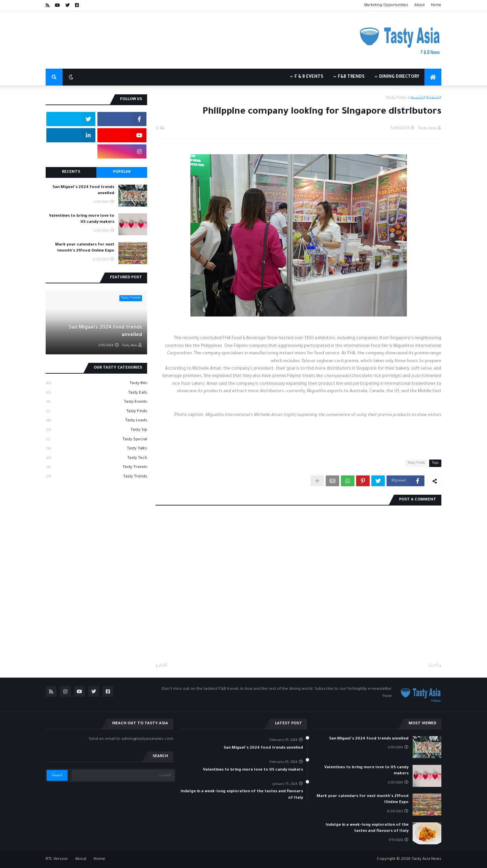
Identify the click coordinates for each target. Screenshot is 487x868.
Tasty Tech (96, 459)
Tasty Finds (396, 98)
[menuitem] (433, 77)
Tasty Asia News (426, 859)
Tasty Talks (96, 449)
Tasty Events (96, 403)
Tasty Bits (96, 384)
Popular (122, 172)
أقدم (163, 666)
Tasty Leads (96, 421)
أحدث (433, 666)
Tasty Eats (96, 394)
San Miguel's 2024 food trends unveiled (83, 191)
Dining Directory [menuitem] (399, 77)
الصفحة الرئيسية (426, 98)
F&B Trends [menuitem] (351, 77)
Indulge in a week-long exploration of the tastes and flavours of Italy (367, 828)
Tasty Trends (96, 477)
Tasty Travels (96, 468)
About (420, 5)
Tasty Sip (96, 431)
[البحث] (123, 775)
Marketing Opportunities (386, 5)
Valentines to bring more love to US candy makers (82, 219)
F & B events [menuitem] (309, 77)
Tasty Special (96, 440)
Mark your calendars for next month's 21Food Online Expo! (85, 248)
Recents (71, 172)
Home (436, 5)
